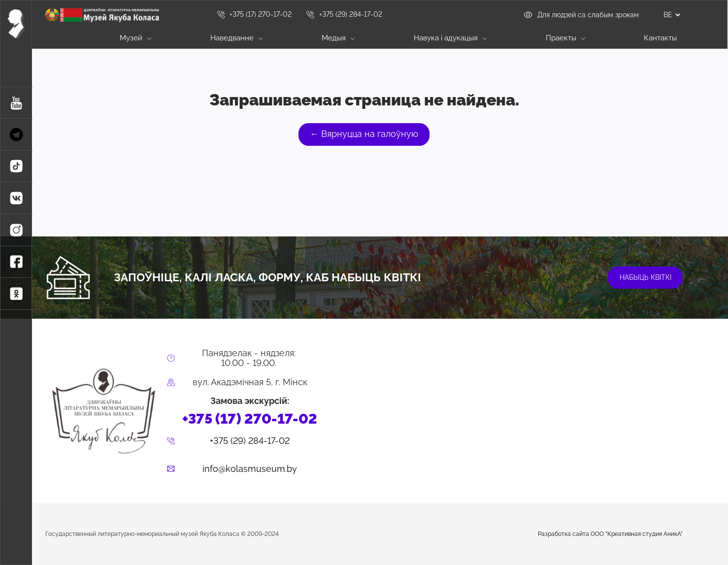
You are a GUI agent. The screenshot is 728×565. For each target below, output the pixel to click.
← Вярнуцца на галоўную (364, 134)
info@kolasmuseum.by (250, 469)
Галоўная (56, 38)
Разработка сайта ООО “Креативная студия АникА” (610, 534)
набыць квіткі (645, 277)
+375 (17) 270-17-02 (254, 14)
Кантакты (660, 38)
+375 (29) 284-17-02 (344, 14)
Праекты (565, 38)
